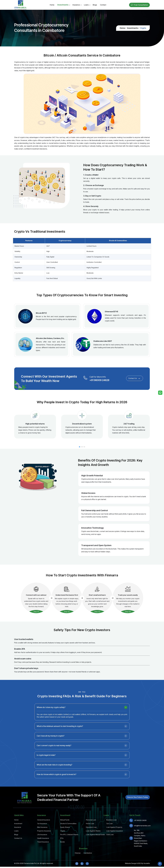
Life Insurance (42, 835)
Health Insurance (43, 838)
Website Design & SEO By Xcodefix (137, 863)
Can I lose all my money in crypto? (51, 745)
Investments (63, 5)
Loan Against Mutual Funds (95, 835)
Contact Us (117, 379)
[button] (79, 447)
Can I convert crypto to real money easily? (54, 754)
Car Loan (110, 824)
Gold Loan (110, 835)
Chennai (78, 853)
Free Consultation (139, 5)
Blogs (95, 5)
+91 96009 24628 (94, 380)
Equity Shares (65, 827)
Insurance (76, 5)
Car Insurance (42, 824)
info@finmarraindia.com (142, 826)
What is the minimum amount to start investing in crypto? (60, 735)
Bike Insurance (42, 827)
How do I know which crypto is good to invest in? (56, 783)
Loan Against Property (114, 827)
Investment (18, 824)
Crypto (63, 831)
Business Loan (111, 820)
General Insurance (44, 820)
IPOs (62, 838)
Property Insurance (44, 831)
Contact (103, 5)
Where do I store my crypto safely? (51, 716)
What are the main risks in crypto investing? (54, 774)
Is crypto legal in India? (46, 764)
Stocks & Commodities (68, 824)
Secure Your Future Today (138, 797)
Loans (86, 5)
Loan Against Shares (93, 831)
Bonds (62, 842)
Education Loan (91, 827)
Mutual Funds (65, 820)
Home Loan (90, 824)
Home (52, 5)
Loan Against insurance (115, 831)
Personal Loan (91, 820)
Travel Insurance (43, 842)
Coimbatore (88, 853)
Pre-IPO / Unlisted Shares (69, 835)
